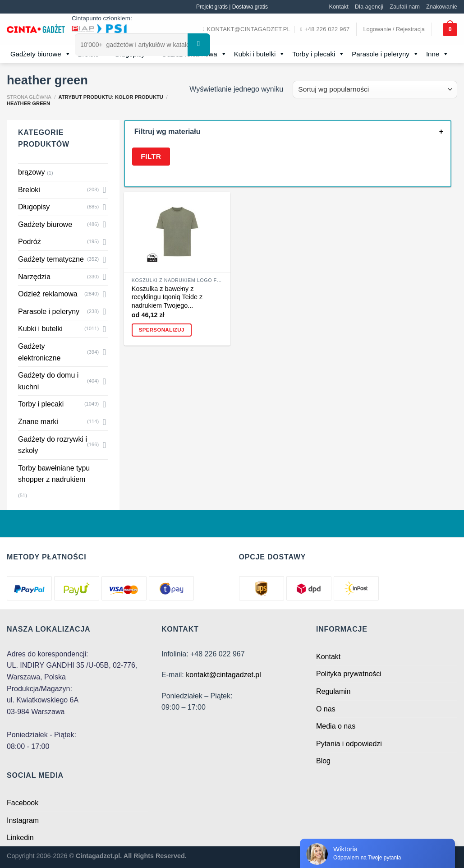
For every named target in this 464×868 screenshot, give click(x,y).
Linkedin (20, 838)
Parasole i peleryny (385, 54)
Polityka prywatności (349, 674)
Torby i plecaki (318, 54)
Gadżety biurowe (41, 54)
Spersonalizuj (162, 330)
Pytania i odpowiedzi (349, 744)
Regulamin (333, 691)
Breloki (29, 190)
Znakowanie (442, 7)
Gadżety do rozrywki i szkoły (53, 445)
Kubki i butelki (260, 54)
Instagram (23, 820)
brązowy (32, 172)
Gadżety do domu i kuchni (48, 381)
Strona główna (29, 97)
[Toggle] (105, 189)
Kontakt (338, 7)
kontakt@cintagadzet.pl (223, 675)
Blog (323, 761)
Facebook (23, 803)
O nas (326, 709)
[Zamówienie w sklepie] (375, 90)
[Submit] (199, 45)
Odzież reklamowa (48, 294)
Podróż (30, 242)
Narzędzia (34, 277)
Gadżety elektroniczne (39, 352)
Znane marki (38, 422)
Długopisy (34, 207)
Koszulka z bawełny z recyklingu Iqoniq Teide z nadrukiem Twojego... (167, 297)
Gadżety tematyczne (51, 259)
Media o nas (336, 726)
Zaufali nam (405, 7)
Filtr (151, 156)
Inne (437, 54)
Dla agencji (369, 7)
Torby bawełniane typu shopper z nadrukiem (54, 474)
